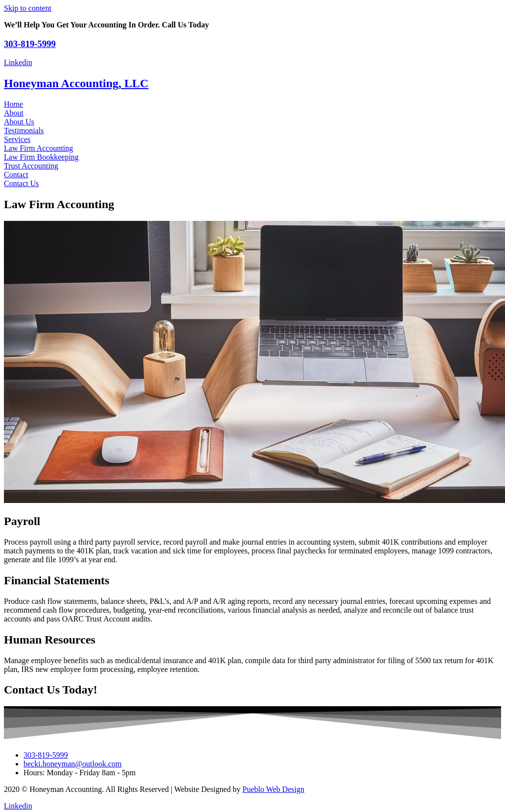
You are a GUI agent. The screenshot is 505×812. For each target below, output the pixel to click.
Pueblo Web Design (274, 789)
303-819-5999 (30, 44)
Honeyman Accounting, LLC (76, 83)
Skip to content (28, 8)
